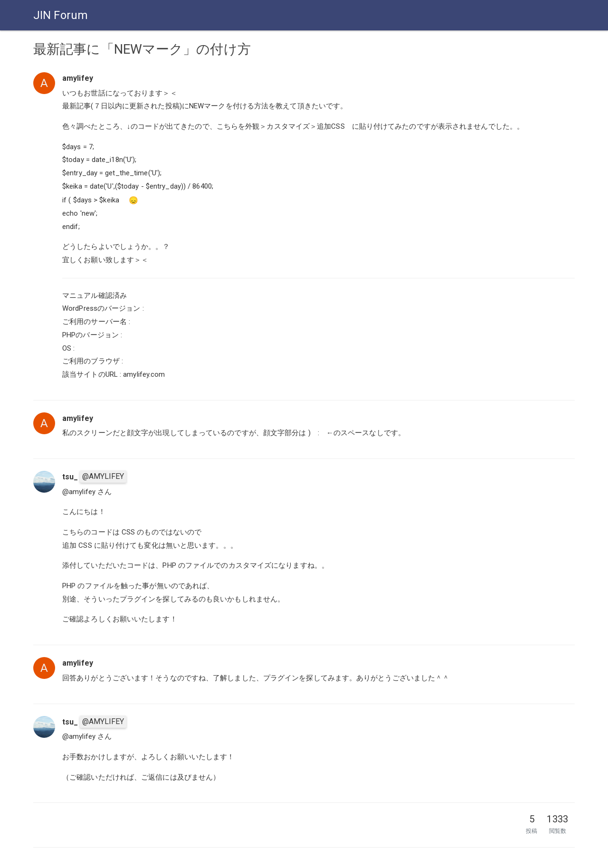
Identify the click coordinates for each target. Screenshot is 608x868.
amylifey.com (144, 374)
